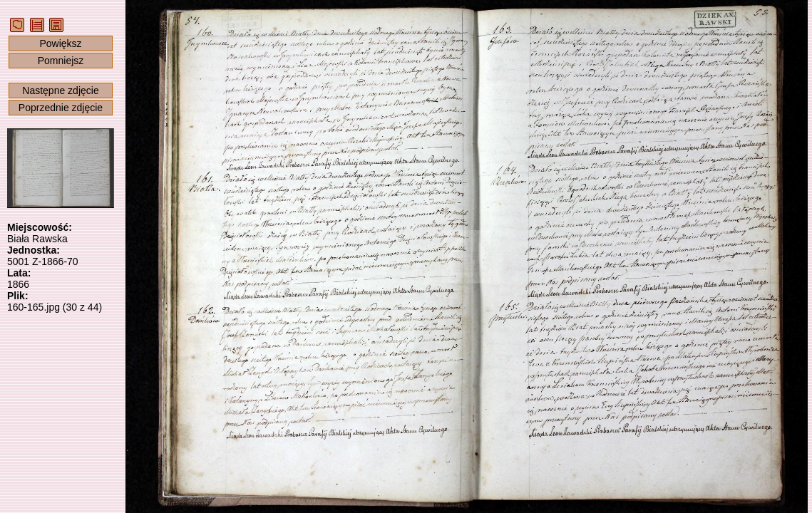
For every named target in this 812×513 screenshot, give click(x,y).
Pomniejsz (61, 61)
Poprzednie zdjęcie (61, 108)
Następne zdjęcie (60, 90)
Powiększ (60, 43)
